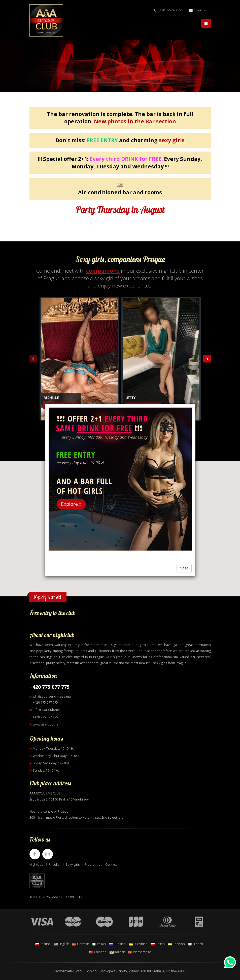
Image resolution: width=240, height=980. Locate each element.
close (184, 568)
